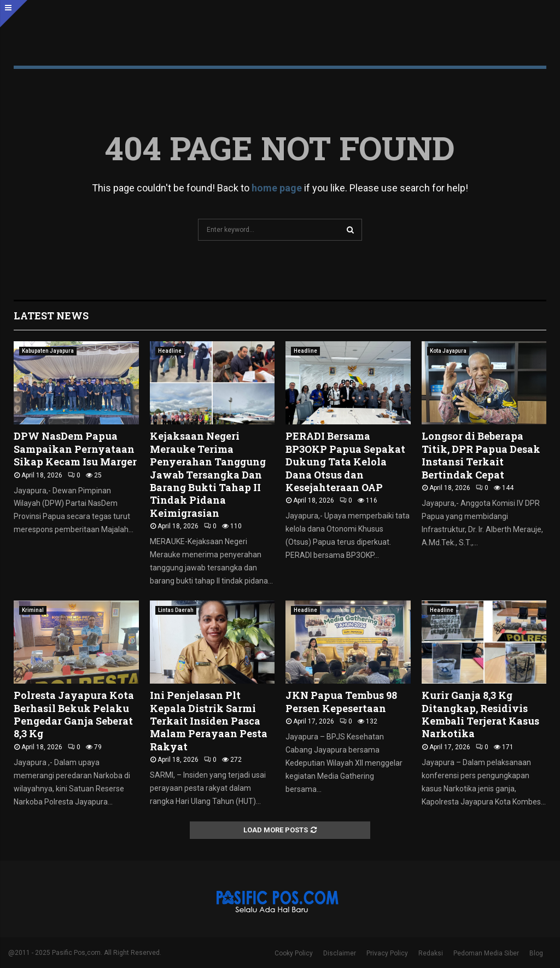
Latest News (51, 316)
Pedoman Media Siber (486, 953)
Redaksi (431, 953)
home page (277, 188)
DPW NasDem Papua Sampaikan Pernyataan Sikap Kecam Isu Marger (75, 449)
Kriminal (33, 610)
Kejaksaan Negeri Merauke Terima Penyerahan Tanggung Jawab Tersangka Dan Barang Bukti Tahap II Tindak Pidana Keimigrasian (208, 474)
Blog (536, 953)
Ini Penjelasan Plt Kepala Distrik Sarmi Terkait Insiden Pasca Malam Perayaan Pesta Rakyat (209, 721)
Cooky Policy (294, 953)
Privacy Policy (387, 953)
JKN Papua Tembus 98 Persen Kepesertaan (341, 701)
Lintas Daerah (176, 610)
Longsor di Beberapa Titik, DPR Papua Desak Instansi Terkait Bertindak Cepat (481, 455)
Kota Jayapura (448, 351)
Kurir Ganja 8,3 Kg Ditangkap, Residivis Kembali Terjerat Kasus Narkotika (480, 714)
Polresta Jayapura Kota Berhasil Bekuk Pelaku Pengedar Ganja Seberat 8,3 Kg (74, 714)
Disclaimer (340, 953)
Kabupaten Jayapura (48, 351)
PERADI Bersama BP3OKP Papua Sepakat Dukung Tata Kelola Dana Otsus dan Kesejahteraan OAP (345, 462)
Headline (170, 351)
